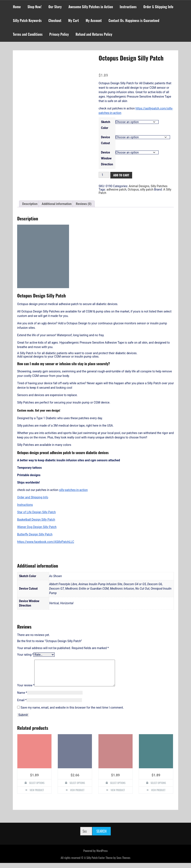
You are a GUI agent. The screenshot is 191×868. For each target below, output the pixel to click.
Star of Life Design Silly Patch (37, 512)
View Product (37, 795)
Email (22, 705)
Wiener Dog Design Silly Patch (37, 527)
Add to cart (121, 175)
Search (102, 836)
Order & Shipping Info (158, 7)
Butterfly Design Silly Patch (35, 534)
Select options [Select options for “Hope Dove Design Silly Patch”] (37, 788)
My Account (94, 21)
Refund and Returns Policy (94, 34)
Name (22, 698)
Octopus (133, 189)
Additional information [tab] (57, 204)
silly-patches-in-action (73, 490)
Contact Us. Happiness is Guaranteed (134, 21)
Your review (26, 690)
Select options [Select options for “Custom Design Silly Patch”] (77, 788)
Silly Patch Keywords (27, 21)
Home (17, 7)
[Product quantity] (104, 175)
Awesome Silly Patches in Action (91, 7)
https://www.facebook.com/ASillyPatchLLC (46, 542)
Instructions (128, 7)
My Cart (74, 21)
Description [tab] (30, 204)
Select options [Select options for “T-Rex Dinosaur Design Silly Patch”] (158, 788)
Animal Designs (139, 186)
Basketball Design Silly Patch (36, 520)
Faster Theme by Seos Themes (114, 863)
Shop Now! (35, 7)
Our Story (55, 7)
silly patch (147, 189)
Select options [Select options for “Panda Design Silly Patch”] (118, 788)
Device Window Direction (107, 158)
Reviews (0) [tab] (84, 204)
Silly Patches (159, 186)
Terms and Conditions (28, 34)
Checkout (55, 21)
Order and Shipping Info (33, 497)
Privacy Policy (59, 34)
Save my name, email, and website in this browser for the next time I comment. (72, 713)
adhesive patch (116, 189)
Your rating (25, 655)
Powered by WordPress (95, 856)
